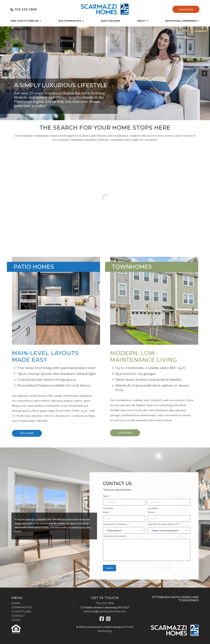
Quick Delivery (111, 21)
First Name (108, 508)
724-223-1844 (105, 603)
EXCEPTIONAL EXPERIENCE (181, 21)
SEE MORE (27, 433)
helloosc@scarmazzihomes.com (105, 611)
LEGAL (16, 620)
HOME (16, 603)
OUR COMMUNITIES (70, 21)
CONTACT (18, 616)
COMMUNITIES (22, 607)
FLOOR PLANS (21, 612)
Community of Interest (116, 524)
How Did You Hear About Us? (164, 524)
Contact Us (186, 9)
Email (107, 512)
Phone (152, 512)
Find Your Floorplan (25, 21)
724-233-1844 (26, 9)
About (141, 21)
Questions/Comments (115, 536)
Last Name (153, 508)
